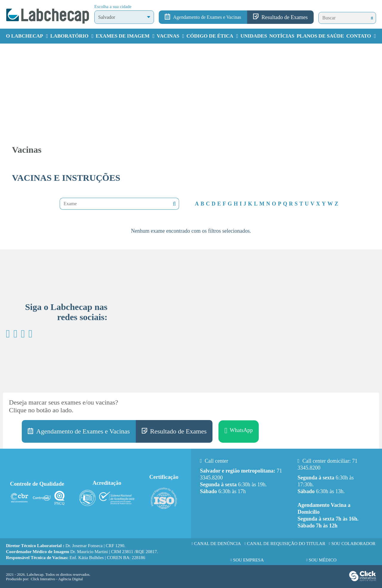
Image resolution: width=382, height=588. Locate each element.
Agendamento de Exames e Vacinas (207, 17)
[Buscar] (372, 18)
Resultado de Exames (285, 17)
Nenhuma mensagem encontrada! (174, 204)
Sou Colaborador (353, 544)
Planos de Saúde (320, 36)
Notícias (282, 36)
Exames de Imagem (123, 36)
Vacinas (168, 36)
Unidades (254, 36)
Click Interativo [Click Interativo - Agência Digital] (57, 579)
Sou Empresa (248, 560)
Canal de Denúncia (217, 544)
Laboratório (69, 36)
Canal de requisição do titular (286, 544)
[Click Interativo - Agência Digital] (363, 580)
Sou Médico (323, 560)
